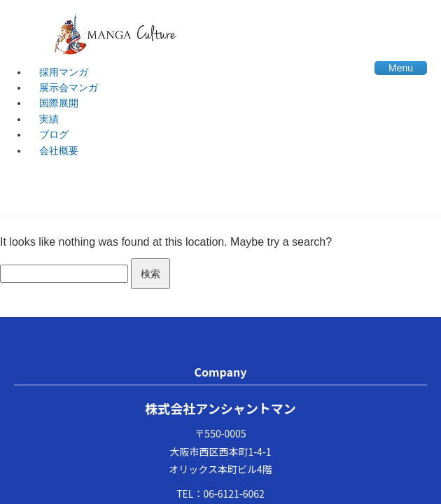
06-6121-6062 (233, 493)
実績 (49, 119)
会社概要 (59, 150)
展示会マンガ (69, 87)
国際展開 (59, 103)
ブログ (54, 134)
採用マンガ (64, 72)
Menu (401, 68)
